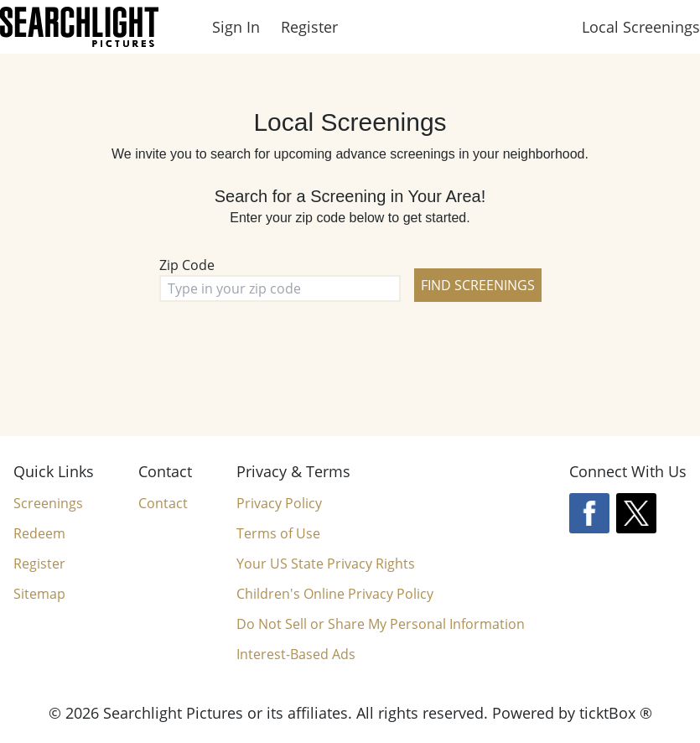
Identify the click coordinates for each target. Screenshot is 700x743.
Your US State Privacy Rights (326, 564)
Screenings (48, 503)
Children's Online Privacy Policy (335, 594)
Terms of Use (278, 533)
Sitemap (39, 594)
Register (309, 27)
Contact (163, 503)
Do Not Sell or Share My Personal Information (381, 624)
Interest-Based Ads (296, 654)
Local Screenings (641, 27)
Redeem (39, 533)
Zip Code (187, 265)
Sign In (236, 27)
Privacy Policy (279, 503)
